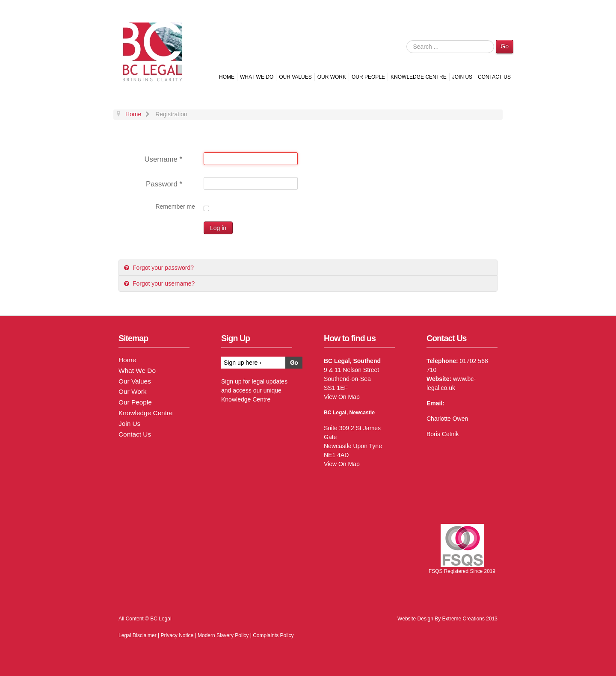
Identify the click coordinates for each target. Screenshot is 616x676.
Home (227, 77)
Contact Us (494, 77)
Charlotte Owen (447, 419)
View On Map (342, 397)
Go (505, 46)
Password (164, 184)
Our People (368, 77)
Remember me (175, 207)
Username (163, 159)
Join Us (462, 77)
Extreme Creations (463, 619)
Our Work (332, 77)
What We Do (257, 77)
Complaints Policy (273, 635)
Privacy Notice (177, 635)
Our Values (295, 77)
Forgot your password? (162, 268)
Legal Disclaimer (138, 635)
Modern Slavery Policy (223, 635)
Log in (218, 228)
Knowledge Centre (419, 77)
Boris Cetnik (443, 434)
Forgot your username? (163, 283)
